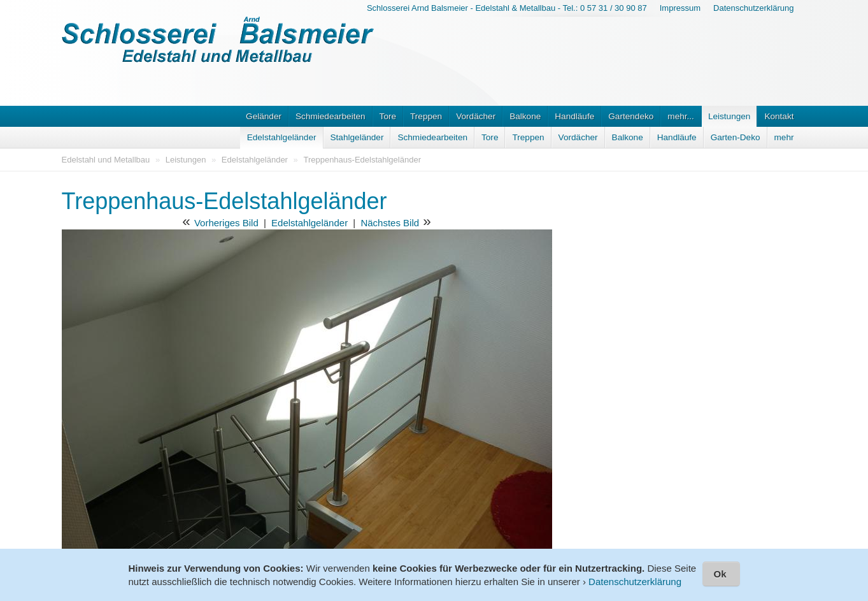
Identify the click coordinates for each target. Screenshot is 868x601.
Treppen (426, 116)
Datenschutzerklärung (753, 8)
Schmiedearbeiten (331, 116)
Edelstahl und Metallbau (106, 160)
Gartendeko (631, 116)
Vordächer (476, 116)
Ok (720, 574)
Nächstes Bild (390, 223)
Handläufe (574, 116)
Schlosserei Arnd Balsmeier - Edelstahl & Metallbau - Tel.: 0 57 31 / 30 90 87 (507, 8)
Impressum (680, 8)
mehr (784, 137)
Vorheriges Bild (226, 223)
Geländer (264, 116)
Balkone (525, 116)
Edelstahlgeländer (282, 137)
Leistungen (729, 116)
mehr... (681, 116)
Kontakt (779, 116)
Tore (388, 116)
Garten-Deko (736, 137)
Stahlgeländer (357, 137)
